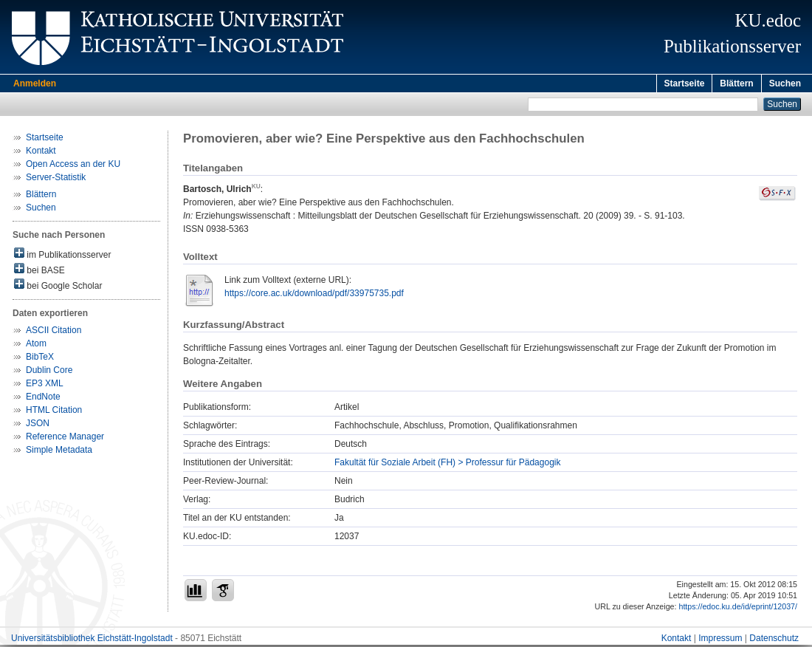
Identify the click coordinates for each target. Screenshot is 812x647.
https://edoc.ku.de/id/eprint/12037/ (738, 609)
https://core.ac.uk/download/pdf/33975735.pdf (314, 295)
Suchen (785, 83)
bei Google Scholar (58, 287)
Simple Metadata (59, 452)
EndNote (43, 399)
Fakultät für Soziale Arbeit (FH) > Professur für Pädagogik (447, 465)
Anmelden (35, 83)
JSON (38, 425)
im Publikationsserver (62, 256)
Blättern (736, 83)
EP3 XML (45, 386)
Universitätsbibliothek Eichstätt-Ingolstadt (92, 640)
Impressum (720, 640)
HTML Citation (54, 412)
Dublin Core (49, 372)
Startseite (685, 83)
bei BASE (39, 271)
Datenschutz (774, 640)
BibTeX (40, 359)
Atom (36, 346)
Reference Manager (65, 439)
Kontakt (41, 153)
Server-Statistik (56, 179)
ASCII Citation (54, 332)
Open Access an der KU (73, 166)
